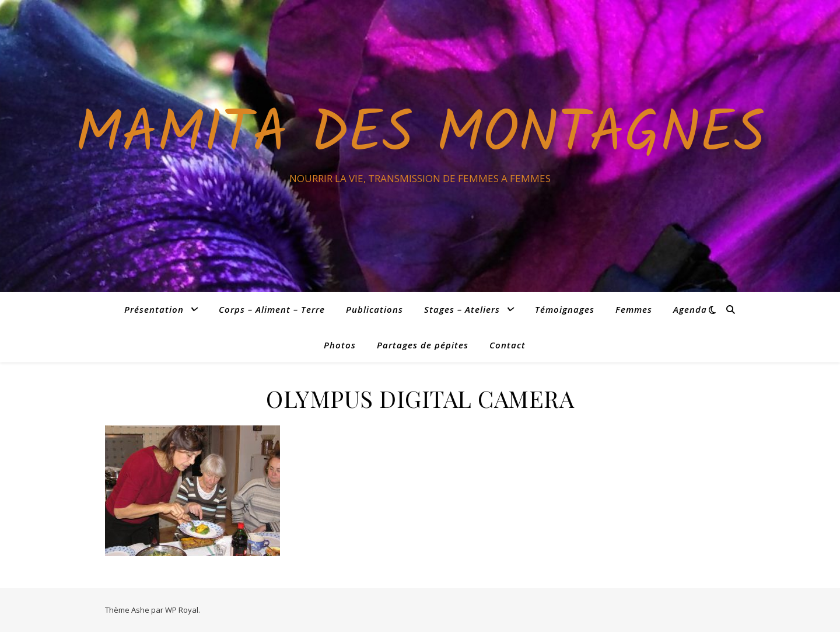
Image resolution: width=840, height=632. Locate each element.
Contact (508, 345)
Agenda (690, 309)
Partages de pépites (423, 345)
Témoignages (565, 309)
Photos (340, 345)
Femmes (634, 309)
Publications (374, 309)
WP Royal (182, 610)
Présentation (154, 309)
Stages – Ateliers (462, 309)
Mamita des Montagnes (420, 135)
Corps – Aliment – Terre (272, 309)
